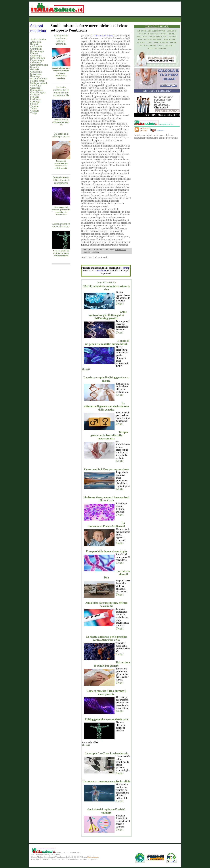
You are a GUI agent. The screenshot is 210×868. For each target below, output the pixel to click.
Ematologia (36, 56)
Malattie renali (37, 81)
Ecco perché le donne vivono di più (106, 551)
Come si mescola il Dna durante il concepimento (61, 180)
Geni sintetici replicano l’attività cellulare (106, 811)
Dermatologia (37, 51)
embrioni (95, 252)
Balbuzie (35, 44)
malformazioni (120, 250)
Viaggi (33, 113)
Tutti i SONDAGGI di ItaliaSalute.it (162, 115)
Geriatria (35, 69)
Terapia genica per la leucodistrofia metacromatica (109, 435)
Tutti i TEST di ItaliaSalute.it (157, 91)
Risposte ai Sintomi (158, 34)
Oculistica (35, 88)
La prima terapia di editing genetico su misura (106, 379)
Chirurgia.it (36, 49)
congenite (86, 252)
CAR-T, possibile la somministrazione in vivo (106, 288)
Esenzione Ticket (166, 45)
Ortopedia (35, 95)
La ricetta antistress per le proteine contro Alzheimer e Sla (61, 91)
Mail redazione (93, 857)
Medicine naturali (39, 83)
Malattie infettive (39, 79)
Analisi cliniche (38, 40)
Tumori (34, 108)
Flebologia (35, 62)
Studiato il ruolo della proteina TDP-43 (61, 122)
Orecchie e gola (38, 92)
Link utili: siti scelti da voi (151, 31)
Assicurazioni (161, 43)
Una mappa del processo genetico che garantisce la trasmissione (61, 211)
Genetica (35, 67)
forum (126, 268)
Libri (149, 43)
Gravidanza (36, 74)
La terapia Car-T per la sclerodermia (106, 753)
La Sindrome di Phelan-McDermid (106, 525)
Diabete (34, 53)
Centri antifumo (147, 45)
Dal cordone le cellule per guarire (61, 135)
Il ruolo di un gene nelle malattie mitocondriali (107, 342)
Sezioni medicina (38, 28)
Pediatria (35, 97)
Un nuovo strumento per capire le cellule (106, 781)
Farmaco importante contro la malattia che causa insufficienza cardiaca (61, 73)
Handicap (35, 76)
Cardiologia (36, 46)
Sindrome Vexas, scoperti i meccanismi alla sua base (106, 499)
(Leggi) (120, 303)
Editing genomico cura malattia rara (61, 225)
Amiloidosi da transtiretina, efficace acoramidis (61, 40)
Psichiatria (35, 99)
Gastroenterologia (39, 65)
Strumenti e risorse (157, 26)
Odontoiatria (36, 90)
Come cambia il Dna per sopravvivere (106, 469)
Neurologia (36, 85)
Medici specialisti (157, 48)
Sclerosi (34, 104)
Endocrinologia (38, 58)
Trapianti (35, 106)
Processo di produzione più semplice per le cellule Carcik (61, 164)
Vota (159, 111)
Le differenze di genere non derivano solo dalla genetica (106, 406)
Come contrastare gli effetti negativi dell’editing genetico (108, 315)
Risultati (172, 111)
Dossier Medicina (158, 37)
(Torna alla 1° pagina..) (104, 36)
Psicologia (35, 101)
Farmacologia (37, 60)
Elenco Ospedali (153, 40)
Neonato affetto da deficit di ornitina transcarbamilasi (61, 253)
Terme (173, 43)
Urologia (35, 111)
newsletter (101, 270)
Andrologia (36, 42)
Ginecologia (36, 72)
